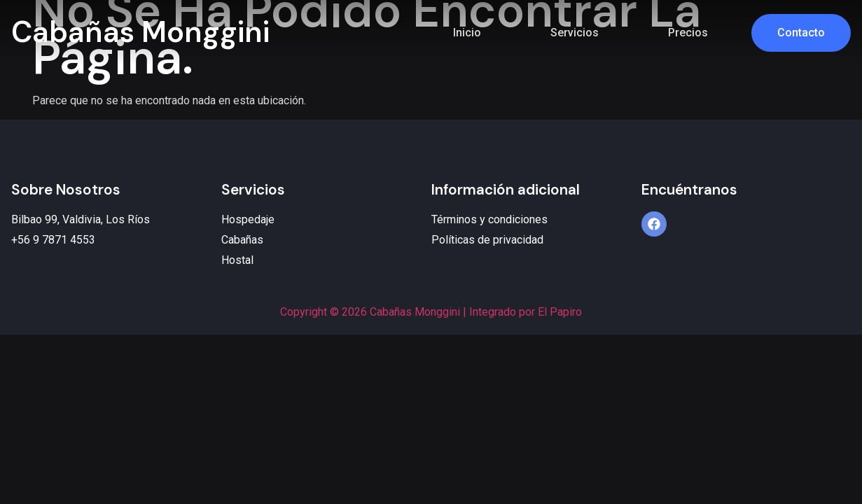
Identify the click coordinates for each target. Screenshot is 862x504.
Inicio (467, 33)
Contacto (801, 33)
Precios (688, 33)
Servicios (575, 33)
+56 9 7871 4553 (53, 240)
